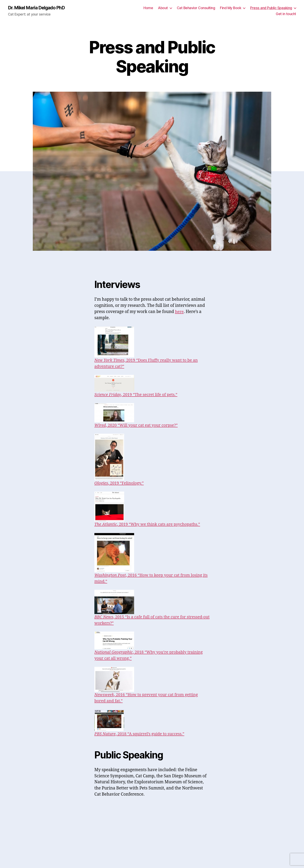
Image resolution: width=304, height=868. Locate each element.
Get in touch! (286, 14)
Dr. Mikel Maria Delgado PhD (38, 8)
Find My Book (231, 8)
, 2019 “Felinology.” (120, 483)
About (163, 8)
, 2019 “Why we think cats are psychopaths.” (150, 524)
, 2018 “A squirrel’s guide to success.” (141, 734)
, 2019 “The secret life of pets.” (138, 395)
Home (148, 8)
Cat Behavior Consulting (196, 8)
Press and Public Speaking (271, 8)
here (180, 312)
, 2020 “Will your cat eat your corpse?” (138, 425)
